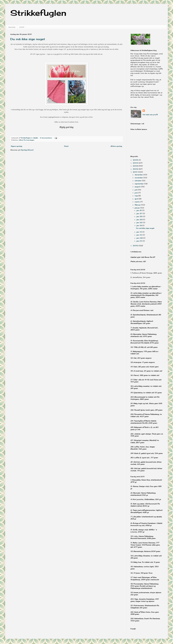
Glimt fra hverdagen (27, 140)
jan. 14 (139, 232)
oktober (138, 181)
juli (136, 190)
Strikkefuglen (38, 13)
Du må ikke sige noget (28, 39)
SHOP (22, 27)
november (139, 178)
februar (138, 205)
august (138, 187)
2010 (136, 246)
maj (136, 196)
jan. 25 (140, 216)
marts (137, 202)
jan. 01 (140, 241)
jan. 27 (140, 213)
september (139, 184)
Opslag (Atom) (27, 150)
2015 (136, 160)
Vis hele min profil (150, 115)
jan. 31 (139, 210)
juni (136, 193)
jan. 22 (140, 223)
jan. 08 (140, 238)
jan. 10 (140, 235)
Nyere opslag (17, 146)
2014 (136, 163)
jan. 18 (139, 225)
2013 (136, 166)
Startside (12, 27)
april (137, 199)
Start (66, 146)
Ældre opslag (116, 146)
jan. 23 (140, 220)
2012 (136, 169)
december (139, 175)
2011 (135, 172)
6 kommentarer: (46, 138)
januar (137, 208)
